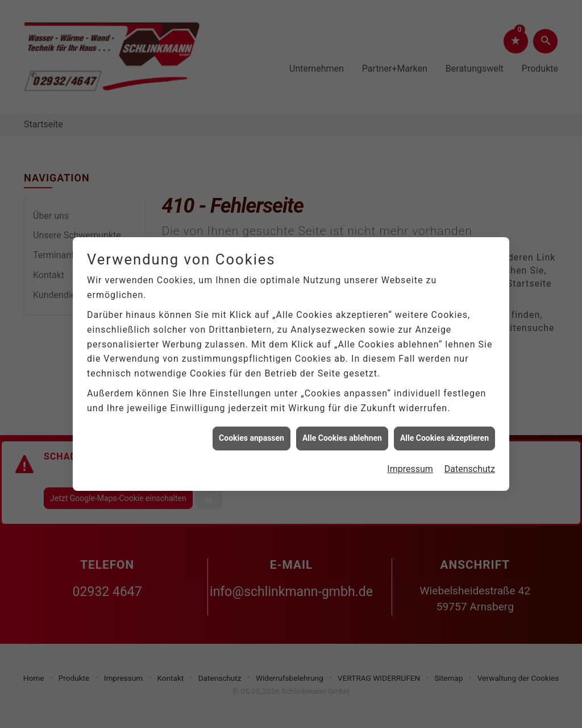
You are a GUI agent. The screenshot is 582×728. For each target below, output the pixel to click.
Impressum (410, 465)
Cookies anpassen (251, 434)
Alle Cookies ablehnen (342, 434)
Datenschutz (470, 465)
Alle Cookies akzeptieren (444, 434)
